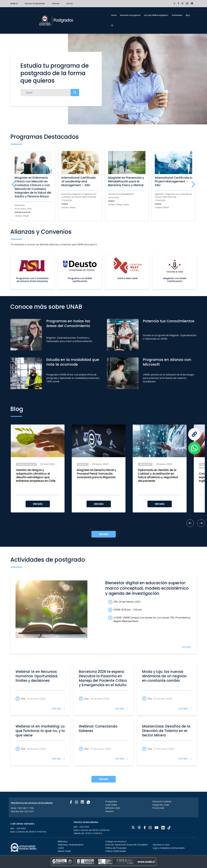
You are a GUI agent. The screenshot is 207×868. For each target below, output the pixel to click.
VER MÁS (38, 504)
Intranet (56, 4)
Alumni (70, 4)
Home (114, 15)
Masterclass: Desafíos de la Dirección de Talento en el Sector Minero (166, 731)
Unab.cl (14, 4)
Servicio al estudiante (35, 4)
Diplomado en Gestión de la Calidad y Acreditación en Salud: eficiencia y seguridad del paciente (158, 475)
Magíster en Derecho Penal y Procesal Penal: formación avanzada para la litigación (97, 474)
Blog (188, 15)
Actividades (177, 15)
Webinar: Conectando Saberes (98, 729)
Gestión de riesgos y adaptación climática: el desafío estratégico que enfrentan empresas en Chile (36, 475)
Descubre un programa (130, 15)
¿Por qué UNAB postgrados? (156, 15)
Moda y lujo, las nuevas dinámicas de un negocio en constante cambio (164, 676)
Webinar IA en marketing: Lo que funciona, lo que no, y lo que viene (40, 731)
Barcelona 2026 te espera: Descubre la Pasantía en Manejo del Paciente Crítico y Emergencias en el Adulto (103, 678)
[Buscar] (50, 93)
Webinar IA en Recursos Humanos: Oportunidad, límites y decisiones (37, 676)
